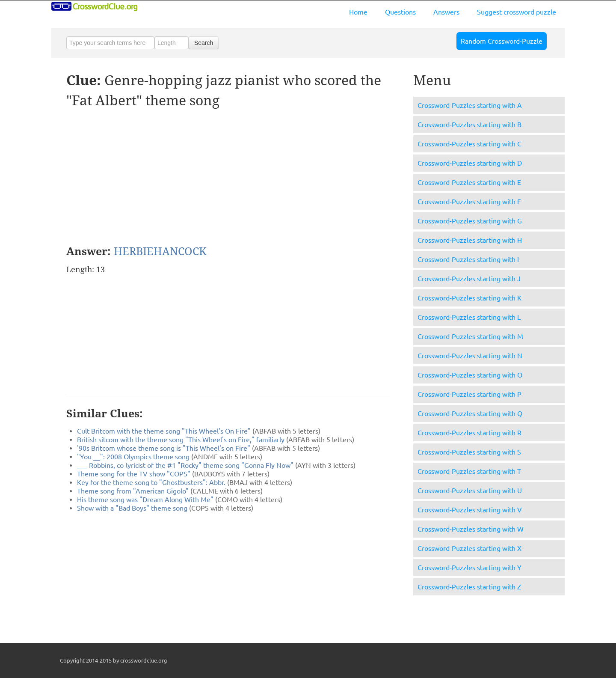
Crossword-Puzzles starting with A (470, 105)
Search (204, 43)
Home (358, 12)
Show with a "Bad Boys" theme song (132, 508)
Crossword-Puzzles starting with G (470, 221)
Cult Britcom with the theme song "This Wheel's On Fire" (164, 431)
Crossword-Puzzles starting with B (469, 125)
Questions (400, 12)
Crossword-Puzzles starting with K (469, 298)
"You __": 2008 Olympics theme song (133, 457)
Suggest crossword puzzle (517, 12)
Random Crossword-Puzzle (502, 41)
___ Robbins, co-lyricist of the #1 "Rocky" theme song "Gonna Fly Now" (185, 465)
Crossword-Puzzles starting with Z (469, 587)
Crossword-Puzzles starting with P (469, 394)
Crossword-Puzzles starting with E (469, 182)
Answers (446, 12)
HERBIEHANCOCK (160, 251)
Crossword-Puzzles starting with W (471, 529)
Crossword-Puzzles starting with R (469, 433)
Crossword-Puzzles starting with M (470, 336)
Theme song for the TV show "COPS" (134, 474)
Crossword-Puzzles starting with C (469, 144)
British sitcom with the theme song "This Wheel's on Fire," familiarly (181, 440)
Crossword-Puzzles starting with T (469, 471)
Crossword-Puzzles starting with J (469, 279)
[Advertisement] (138, 177)
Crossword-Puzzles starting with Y (469, 568)
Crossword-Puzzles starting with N (470, 356)
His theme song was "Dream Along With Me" (145, 500)
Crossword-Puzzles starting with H (470, 240)
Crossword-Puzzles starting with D (470, 163)
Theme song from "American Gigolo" (133, 491)
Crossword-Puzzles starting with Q (470, 413)
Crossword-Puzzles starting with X (469, 548)
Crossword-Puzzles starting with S (469, 452)
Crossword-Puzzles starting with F (469, 202)
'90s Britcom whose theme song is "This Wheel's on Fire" (164, 448)
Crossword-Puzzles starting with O (470, 375)
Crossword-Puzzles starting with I (468, 259)
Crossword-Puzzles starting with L (469, 317)
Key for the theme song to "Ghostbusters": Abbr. (151, 482)
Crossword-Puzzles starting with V (470, 510)
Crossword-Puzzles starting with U (470, 491)
